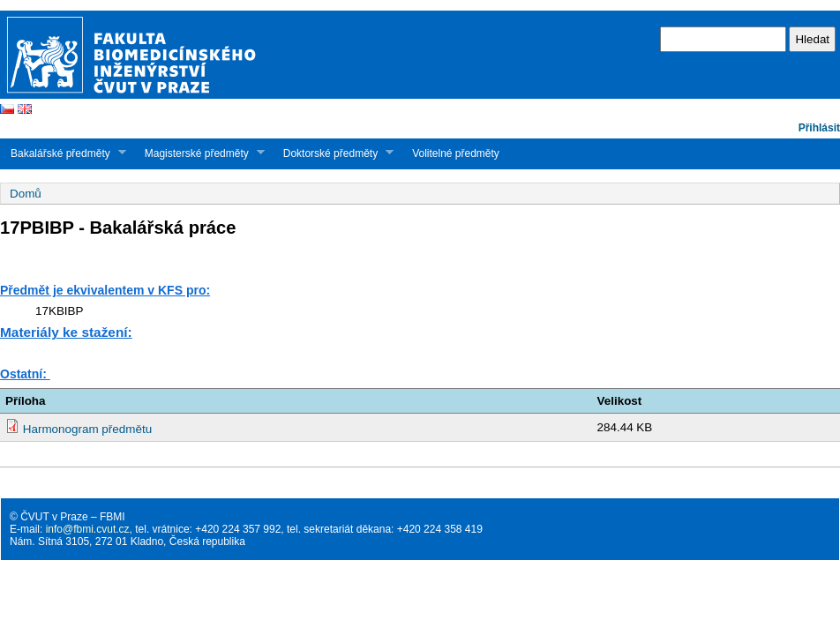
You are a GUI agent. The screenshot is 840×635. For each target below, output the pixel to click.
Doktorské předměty (333, 153)
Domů (26, 194)
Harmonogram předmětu (87, 429)
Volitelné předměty (456, 153)
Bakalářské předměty (63, 153)
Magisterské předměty (199, 153)
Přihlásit (819, 128)
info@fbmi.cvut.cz (88, 529)
